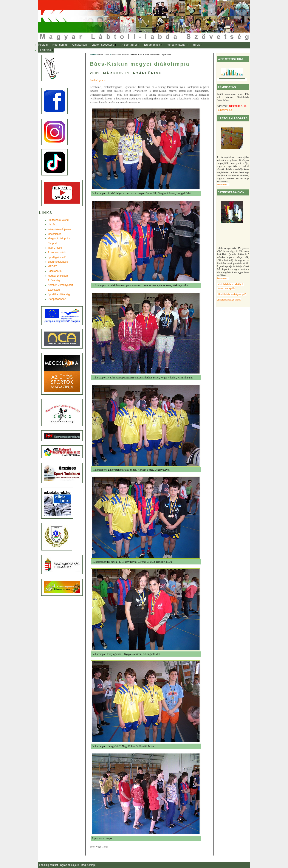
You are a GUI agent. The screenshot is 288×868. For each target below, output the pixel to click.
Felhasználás (224, 110)
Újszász (52, 225)
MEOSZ (52, 267)
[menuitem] (43, 45)
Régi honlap (60, 45)
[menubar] (124, 47)
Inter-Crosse (55, 248)
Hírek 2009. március (120, 55)
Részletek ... (223, 184)
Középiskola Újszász (60, 229)
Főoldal (43, 45)
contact (54, 865)
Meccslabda (55, 234)
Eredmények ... (98, 80)
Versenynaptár (176, 45)
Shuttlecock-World (58, 220)
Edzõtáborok (55, 271)
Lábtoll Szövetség (103, 45)
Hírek (197, 45)
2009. (107, 55)
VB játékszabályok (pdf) (229, 300)
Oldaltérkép (80, 45)
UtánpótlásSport (57, 299)
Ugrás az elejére (70, 865)
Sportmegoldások (58, 262)
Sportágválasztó (57, 257)
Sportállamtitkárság (59, 294)
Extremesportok (57, 253)
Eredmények (152, 45)
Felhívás (46, 50)
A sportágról (129, 45)
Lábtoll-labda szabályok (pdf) (232, 294)
